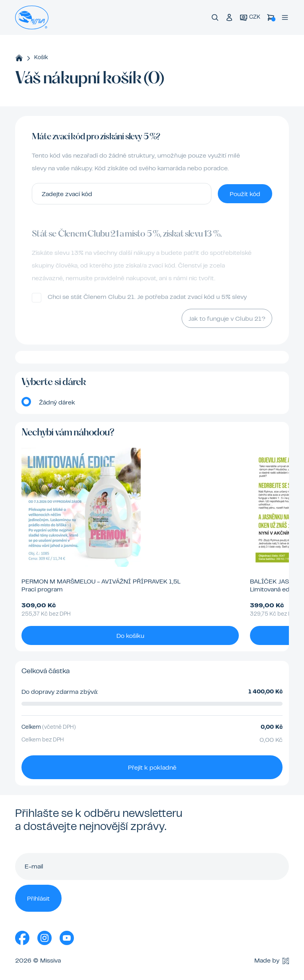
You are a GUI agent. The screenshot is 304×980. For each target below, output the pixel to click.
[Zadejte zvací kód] (122, 194)
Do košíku (130, 636)
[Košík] (271, 17)
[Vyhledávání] (215, 17)
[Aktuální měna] (250, 18)
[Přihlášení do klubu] (229, 17)
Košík (41, 58)
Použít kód (245, 194)
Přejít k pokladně (152, 768)
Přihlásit (38, 899)
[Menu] (285, 17)
